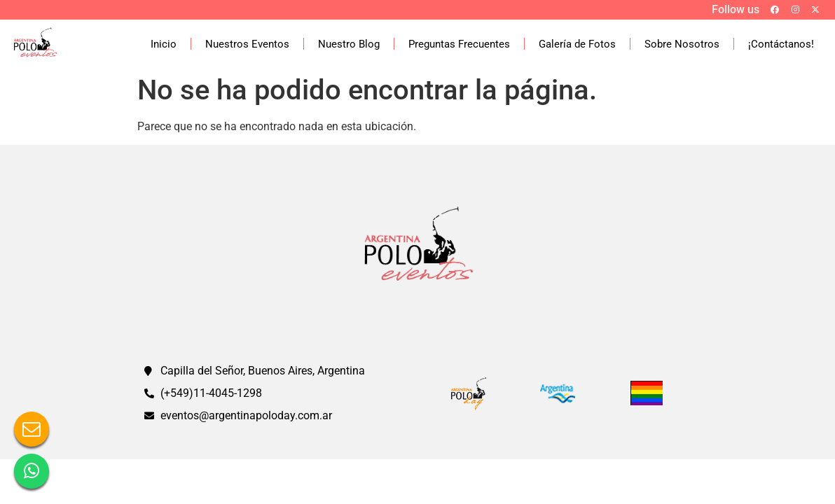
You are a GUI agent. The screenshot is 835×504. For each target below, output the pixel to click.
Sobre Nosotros (682, 44)
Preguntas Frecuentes (459, 44)
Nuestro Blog (349, 44)
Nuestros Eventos (247, 44)
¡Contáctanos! (781, 44)
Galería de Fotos (577, 44)
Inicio (164, 44)
